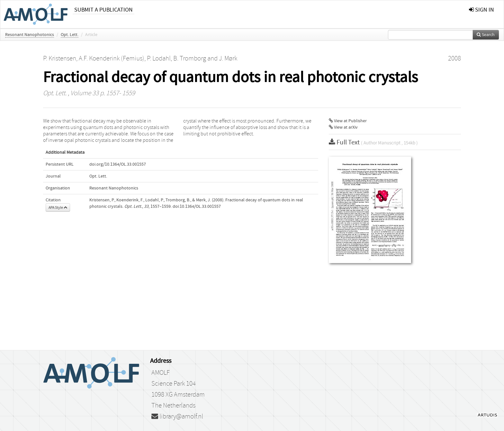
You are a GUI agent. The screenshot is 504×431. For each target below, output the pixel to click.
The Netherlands (173, 406)
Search (486, 35)
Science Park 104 (174, 384)
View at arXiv (343, 127)
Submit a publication (104, 10)
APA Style (58, 207)
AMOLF (161, 373)
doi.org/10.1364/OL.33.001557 (118, 164)
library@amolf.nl (177, 417)
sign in (482, 10)
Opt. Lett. (70, 35)
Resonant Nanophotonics (30, 35)
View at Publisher (348, 121)
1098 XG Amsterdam (178, 395)
